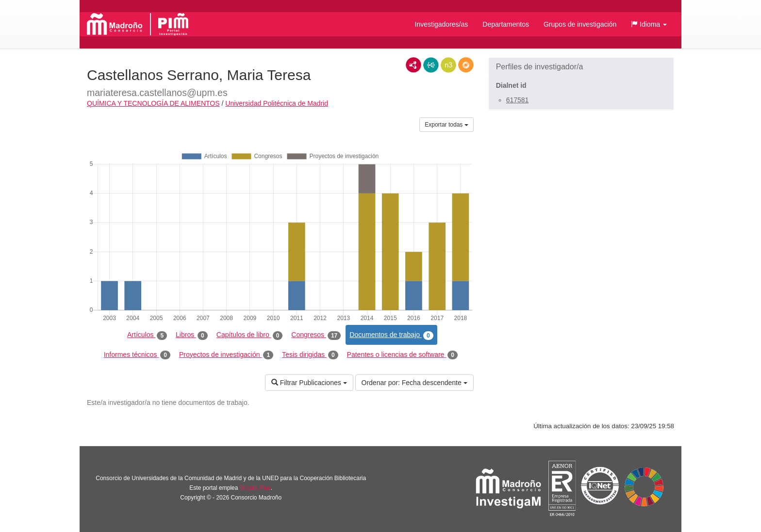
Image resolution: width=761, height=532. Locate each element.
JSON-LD (431, 65)
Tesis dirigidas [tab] (310, 355)
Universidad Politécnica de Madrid (277, 103)
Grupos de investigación (580, 24)
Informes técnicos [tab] (137, 355)
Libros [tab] (192, 335)
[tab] (581, 67)
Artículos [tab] (147, 335)
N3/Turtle (448, 65)
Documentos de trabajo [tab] (391, 335)
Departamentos (506, 24)
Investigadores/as (442, 24)
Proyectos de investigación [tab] (226, 355)
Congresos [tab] (316, 335)
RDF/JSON (466, 65)
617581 (518, 100)
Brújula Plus (255, 488)
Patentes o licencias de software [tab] (402, 355)
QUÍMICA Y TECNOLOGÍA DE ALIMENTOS (153, 103)
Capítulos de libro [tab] (250, 335)
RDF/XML (414, 65)
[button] (649, 24)
